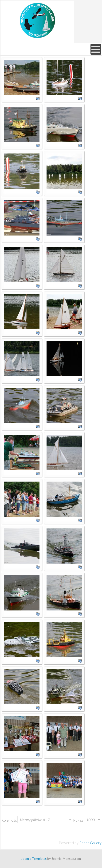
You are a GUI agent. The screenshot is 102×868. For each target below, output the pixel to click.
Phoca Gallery (90, 843)
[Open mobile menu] (96, 49)
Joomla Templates (34, 859)
